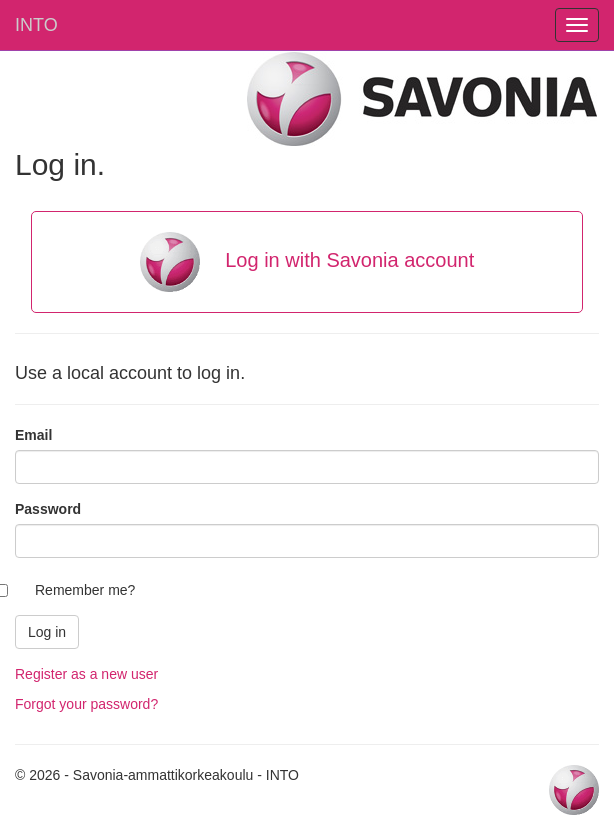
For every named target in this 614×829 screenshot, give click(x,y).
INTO (36, 25)
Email (33, 435)
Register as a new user (86, 674)
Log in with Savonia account (307, 262)
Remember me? (85, 590)
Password (48, 509)
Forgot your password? (86, 704)
